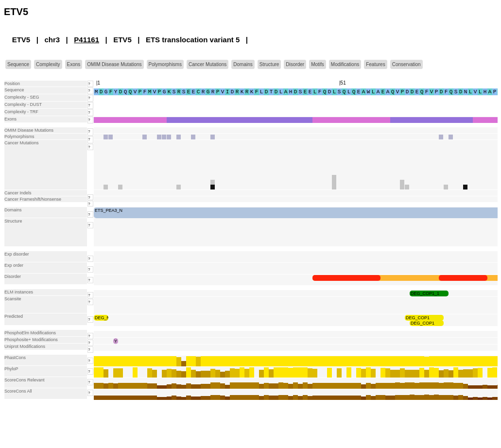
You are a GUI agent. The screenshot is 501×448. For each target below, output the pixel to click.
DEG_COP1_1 (425, 293)
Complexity (48, 64)
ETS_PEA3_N (109, 210)
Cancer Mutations (207, 64)
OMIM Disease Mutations (114, 64)
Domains (243, 64)
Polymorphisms (165, 64)
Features (375, 64)
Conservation (406, 64)
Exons (74, 64)
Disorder (295, 64)
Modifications (345, 64)
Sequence (18, 64)
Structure (269, 64)
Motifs (318, 64)
